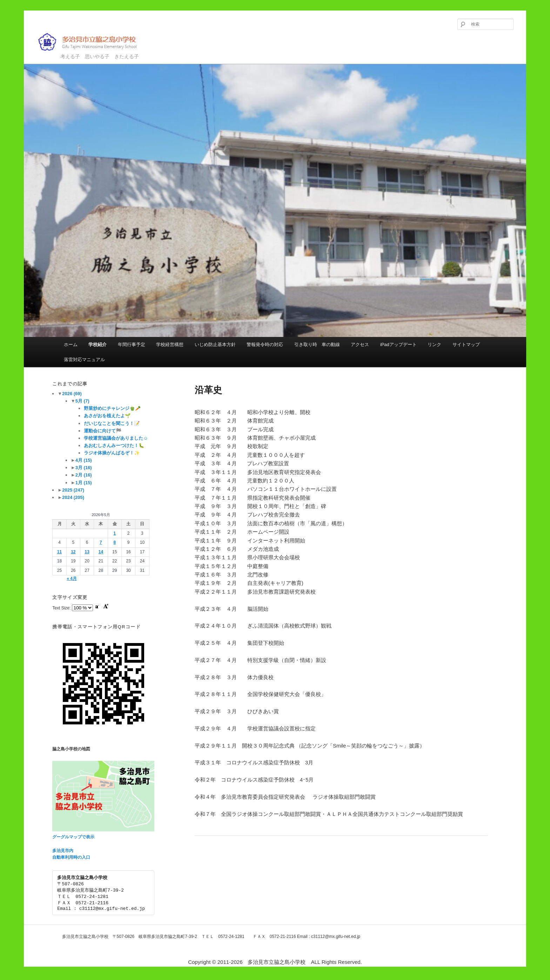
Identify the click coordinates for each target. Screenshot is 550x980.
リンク (434, 344)
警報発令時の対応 (265, 344)
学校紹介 (98, 344)
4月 (84, 460)
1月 (84, 483)
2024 (73, 497)
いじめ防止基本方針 (215, 344)
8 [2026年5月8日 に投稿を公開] (115, 542)
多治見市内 (63, 851)
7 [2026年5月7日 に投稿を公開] (101, 542)
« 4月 (72, 579)
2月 (84, 475)
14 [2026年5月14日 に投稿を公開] (101, 552)
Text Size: (62, 608)
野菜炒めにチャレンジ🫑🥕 (112, 408)
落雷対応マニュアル (84, 360)
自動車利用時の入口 (71, 857)
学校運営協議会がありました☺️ (116, 438)
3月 (84, 468)
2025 (73, 490)
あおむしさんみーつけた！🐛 (114, 445)
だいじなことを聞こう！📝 (112, 423)
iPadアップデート (398, 344)
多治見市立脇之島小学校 (92, 42)
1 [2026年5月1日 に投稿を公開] (115, 533)
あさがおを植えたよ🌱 (107, 416)
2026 (72, 394)
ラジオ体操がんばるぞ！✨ (112, 453)
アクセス (360, 344)
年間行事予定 (132, 344)
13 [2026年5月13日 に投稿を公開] (87, 552)
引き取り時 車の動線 (317, 344)
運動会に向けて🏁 (103, 431)
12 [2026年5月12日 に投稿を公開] (73, 552)
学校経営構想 (170, 344)
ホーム (71, 344)
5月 (82, 401)
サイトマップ (466, 344)
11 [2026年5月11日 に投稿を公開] (59, 552)
